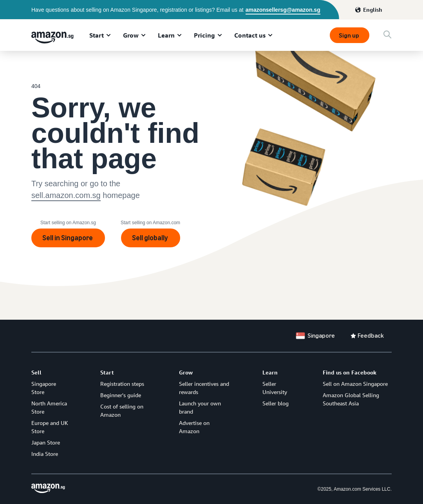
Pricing (204, 35)
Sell (36, 372)
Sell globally (151, 238)
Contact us (250, 35)
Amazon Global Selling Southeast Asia (351, 399)
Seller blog (276, 403)
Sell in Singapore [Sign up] (68, 238)
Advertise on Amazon (194, 427)
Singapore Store (44, 388)
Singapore (321, 336)
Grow (131, 35)
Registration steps (122, 384)
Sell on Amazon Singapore (355, 384)
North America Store (49, 407)
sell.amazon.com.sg (66, 195)
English (373, 10)
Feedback (371, 336)
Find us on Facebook (350, 372)
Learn (166, 35)
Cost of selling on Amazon (122, 410)
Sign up (350, 35)
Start (97, 35)
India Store (45, 454)
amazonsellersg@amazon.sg (283, 10)
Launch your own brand (200, 407)
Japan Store (46, 442)
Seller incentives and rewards (204, 388)
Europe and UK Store (50, 427)
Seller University (275, 388)
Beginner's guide (121, 395)
